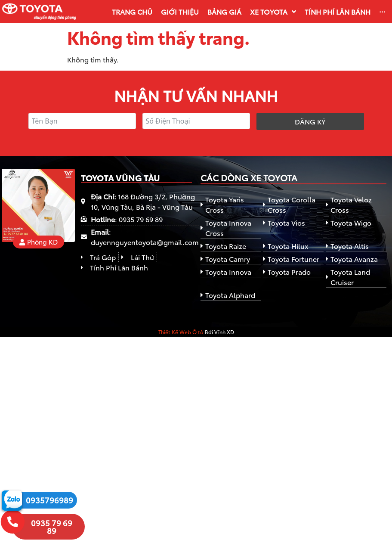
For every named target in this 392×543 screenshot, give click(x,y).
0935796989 (49, 500)
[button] (39, 242)
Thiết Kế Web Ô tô (181, 332)
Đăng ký (310, 121)
